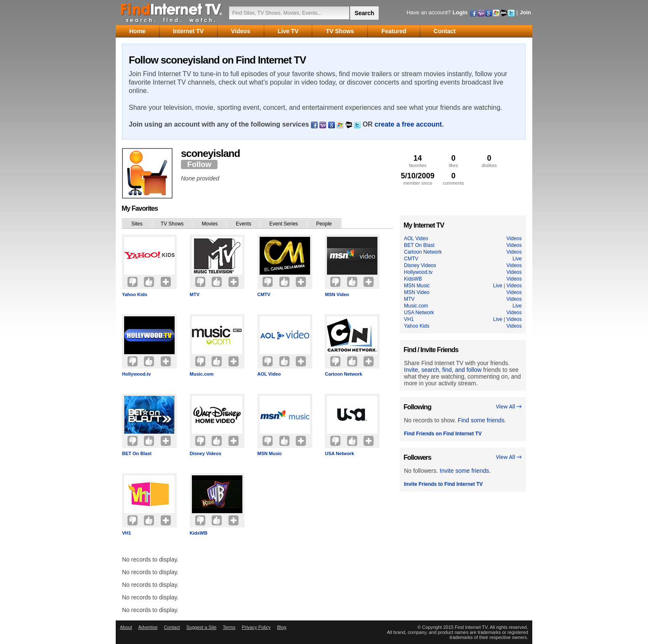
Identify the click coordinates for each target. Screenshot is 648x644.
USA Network (339, 453)
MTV (195, 294)
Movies (210, 224)
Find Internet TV (172, 13)
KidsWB (199, 533)
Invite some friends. (465, 471)
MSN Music (270, 453)
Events (243, 224)
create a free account (408, 124)
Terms (229, 627)
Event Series (284, 224)
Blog (282, 627)
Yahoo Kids (135, 294)
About (126, 627)
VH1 (126, 533)
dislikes (489, 161)
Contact (172, 627)
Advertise (148, 627)
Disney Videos (206, 453)
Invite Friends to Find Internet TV (443, 484)
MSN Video (337, 294)
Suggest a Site (202, 627)
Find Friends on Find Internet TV (443, 434)
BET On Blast (137, 453)
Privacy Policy (256, 627)
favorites (418, 161)
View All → (509, 407)
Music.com (202, 374)
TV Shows (172, 224)
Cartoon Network (344, 374)
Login (460, 12)
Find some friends (481, 420)
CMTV (264, 294)
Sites (137, 224)
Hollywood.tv (136, 374)
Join (525, 12)
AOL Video (269, 374)
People (324, 224)
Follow (199, 164)
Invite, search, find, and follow (443, 370)
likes (453, 161)
